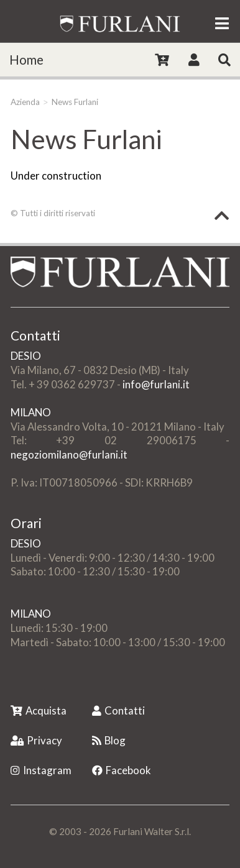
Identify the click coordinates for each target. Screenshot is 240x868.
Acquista (39, 710)
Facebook (122, 770)
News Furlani (75, 102)
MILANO (31, 412)
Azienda (25, 102)
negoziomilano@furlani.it (69, 455)
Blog (109, 740)
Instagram (41, 770)
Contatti (118, 710)
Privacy (36, 740)
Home (26, 60)
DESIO (26, 356)
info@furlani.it (156, 384)
